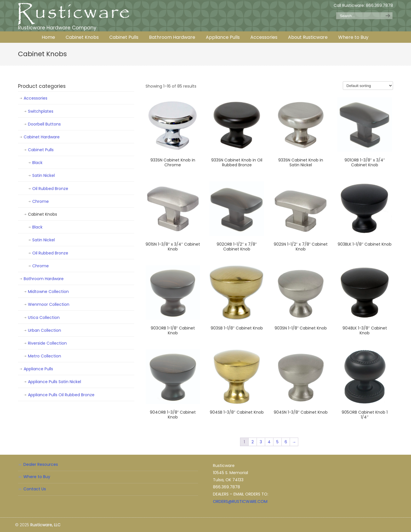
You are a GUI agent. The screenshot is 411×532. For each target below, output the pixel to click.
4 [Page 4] (269, 442)
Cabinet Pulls (41, 150)
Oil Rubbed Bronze (50, 189)
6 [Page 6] (286, 442)
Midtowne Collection (48, 292)
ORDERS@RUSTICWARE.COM (240, 501)
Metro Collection (45, 356)
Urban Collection (45, 330)
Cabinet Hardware (42, 137)
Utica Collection (44, 317)
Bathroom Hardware (44, 279)
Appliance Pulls (38, 369)
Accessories (36, 98)
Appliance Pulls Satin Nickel (55, 382)
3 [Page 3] (261, 442)
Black (37, 163)
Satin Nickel (44, 175)
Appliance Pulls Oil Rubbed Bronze (61, 395)
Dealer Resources (41, 464)
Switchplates (41, 111)
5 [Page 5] (277, 442)
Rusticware (74, 14)
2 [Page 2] (253, 442)
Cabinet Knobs (43, 214)
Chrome (41, 201)
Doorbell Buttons (44, 124)
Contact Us (35, 489)
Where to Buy (37, 477)
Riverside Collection (47, 343)
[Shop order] (368, 86)
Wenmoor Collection (49, 304)
